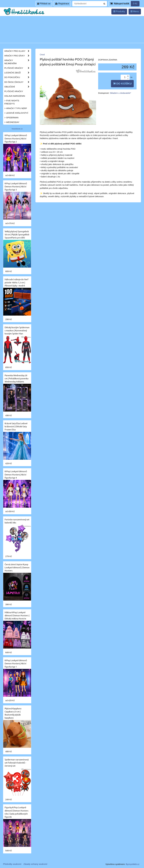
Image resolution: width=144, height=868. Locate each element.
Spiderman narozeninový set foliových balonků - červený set (17, 763)
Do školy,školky (18, 82)
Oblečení (18, 87)
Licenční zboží (18, 73)
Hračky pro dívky (18, 56)
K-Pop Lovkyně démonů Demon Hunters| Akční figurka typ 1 (16, 663)
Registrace (62, 4)
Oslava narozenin (15, 96)
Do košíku (122, 84)
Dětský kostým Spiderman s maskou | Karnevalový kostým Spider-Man (17, 330)
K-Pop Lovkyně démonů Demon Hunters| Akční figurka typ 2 (16, 138)
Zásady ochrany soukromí (35, 864)
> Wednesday (12, 122)
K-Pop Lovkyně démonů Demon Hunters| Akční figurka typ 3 (16, 186)
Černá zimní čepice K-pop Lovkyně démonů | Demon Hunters (17, 567)
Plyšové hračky (18, 68)
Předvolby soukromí (12, 864)
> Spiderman (11, 118)
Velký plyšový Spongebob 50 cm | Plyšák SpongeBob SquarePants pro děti (17, 234)
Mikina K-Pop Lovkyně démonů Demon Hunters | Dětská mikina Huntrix (17, 615)
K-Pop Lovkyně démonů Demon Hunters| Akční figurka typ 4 (16, 474)
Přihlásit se (44, 4)
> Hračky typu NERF (16, 108)
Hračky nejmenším (18, 62)
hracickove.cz (17, 129)
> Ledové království (16, 113)
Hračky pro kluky (18, 51)
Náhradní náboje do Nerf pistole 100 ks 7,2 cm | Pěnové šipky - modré (17, 282)
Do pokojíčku (18, 77)
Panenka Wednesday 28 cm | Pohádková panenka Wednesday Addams (17, 378)
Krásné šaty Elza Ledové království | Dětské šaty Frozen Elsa (16, 426)
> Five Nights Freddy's (12, 102)
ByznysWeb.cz (133, 864)
